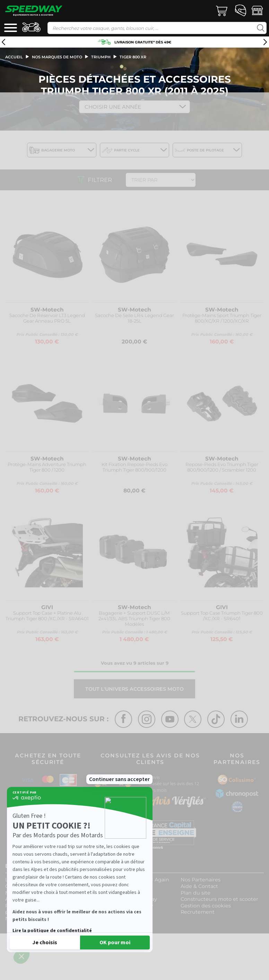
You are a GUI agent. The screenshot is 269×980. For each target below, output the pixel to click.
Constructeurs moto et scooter (219, 899)
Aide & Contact (199, 886)
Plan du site (196, 893)
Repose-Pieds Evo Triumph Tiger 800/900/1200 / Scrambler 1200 (222, 467)
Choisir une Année (113, 107)
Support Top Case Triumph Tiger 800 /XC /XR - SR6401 (222, 616)
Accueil (14, 57)
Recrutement (198, 912)
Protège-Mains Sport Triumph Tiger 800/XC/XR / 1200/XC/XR (222, 318)
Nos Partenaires (201, 880)
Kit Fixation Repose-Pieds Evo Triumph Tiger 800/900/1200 (134, 467)
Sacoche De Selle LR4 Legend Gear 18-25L (134, 318)
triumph (101, 57)
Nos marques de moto (57, 57)
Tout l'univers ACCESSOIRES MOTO (134, 689)
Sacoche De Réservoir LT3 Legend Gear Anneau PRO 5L (47, 318)
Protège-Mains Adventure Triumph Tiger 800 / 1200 (47, 467)
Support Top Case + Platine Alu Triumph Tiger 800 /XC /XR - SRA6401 (47, 616)
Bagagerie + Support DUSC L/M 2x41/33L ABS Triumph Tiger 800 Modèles (134, 619)
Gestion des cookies (206, 906)
